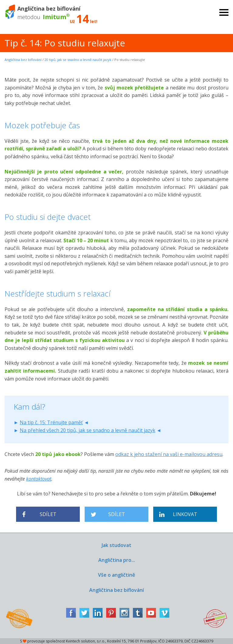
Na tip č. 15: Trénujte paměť (51, 422)
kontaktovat (39, 479)
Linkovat (178, 514)
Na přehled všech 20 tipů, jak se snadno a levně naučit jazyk (88, 430)
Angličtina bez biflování (23, 60)
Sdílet (39, 514)
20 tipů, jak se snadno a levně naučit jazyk (78, 60)
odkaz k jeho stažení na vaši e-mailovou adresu (169, 454)
